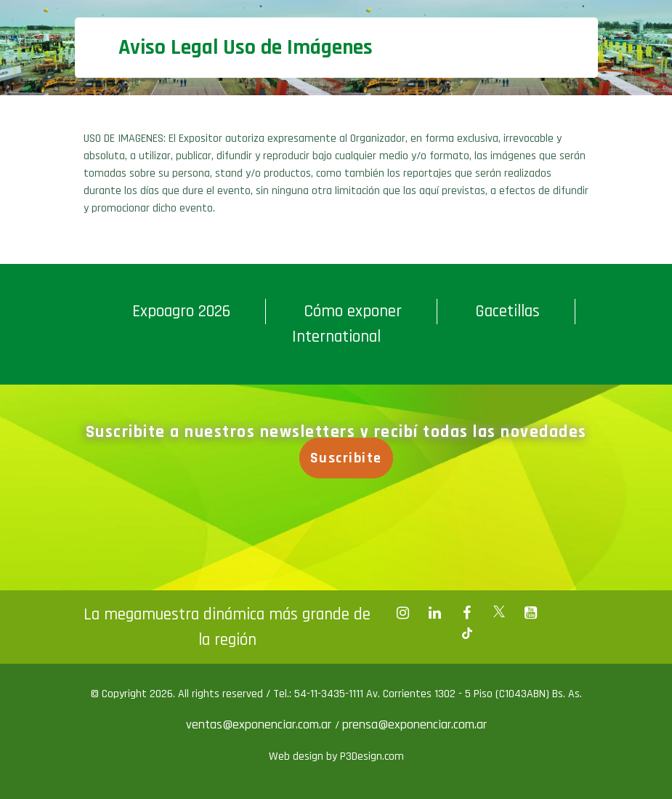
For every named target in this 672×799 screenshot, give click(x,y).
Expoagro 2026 (181, 311)
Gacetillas (507, 311)
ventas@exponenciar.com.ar (260, 724)
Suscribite (348, 458)
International (336, 337)
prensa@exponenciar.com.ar (414, 724)
